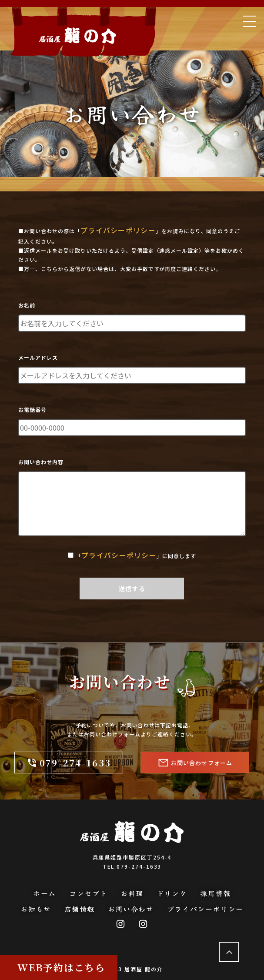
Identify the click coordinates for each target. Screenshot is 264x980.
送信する (132, 589)
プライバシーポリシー (118, 230)
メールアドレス (38, 357)
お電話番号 (32, 410)
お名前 (27, 305)
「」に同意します (136, 555)
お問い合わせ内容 (41, 462)
